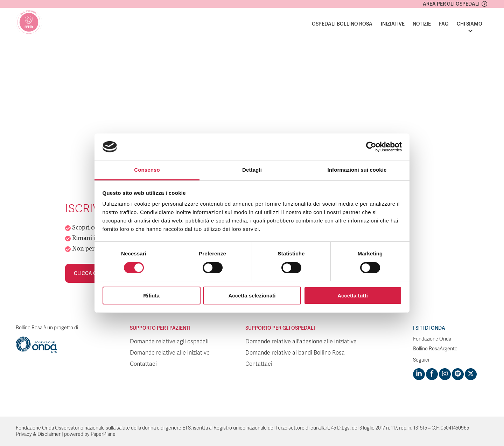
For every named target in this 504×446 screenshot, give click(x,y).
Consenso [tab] (147, 170)
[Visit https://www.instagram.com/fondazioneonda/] (445, 374)
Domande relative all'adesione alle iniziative (301, 342)
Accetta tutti (353, 296)
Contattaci (143, 364)
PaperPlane (103, 434)
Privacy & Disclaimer (38, 434)
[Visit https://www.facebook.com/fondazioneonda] (432, 374)
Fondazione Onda (432, 339)
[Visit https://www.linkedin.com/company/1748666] (419, 374)
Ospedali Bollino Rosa (342, 24)
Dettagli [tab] (252, 170)
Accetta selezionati (252, 296)
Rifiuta (151, 296)
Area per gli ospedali (451, 4)
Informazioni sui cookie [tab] (357, 170)
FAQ (444, 24)
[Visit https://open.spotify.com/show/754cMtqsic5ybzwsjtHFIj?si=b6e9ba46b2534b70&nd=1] (458, 374)
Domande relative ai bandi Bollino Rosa (295, 353)
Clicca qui (88, 273)
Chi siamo (470, 24)
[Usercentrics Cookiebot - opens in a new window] (371, 147)
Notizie (422, 24)
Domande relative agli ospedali (169, 342)
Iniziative (393, 24)
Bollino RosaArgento (435, 349)
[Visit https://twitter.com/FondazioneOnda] (471, 374)
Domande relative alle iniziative (170, 353)
